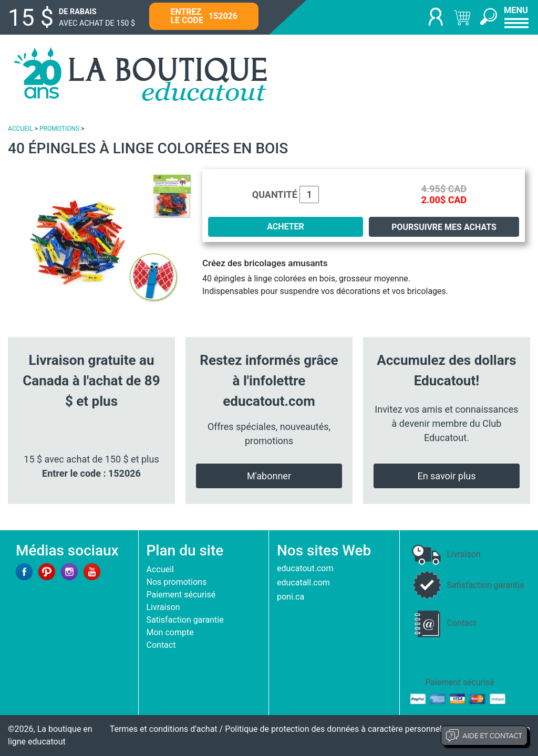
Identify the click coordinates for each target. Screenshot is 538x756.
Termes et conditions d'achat (164, 729)
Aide (484, 736)
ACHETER (286, 227)
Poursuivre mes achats (444, 227)
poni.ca (291, 597)
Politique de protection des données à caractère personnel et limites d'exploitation (377, 729)
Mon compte (170, 632)
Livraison (163, 607)
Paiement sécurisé (181, 595)
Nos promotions (177, 582)
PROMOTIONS (59, 129)
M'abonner (269, 476)
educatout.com (305, 568)
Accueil (160, 569)
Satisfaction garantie (185, 620)
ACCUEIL (20, 129)
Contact (161, 645)
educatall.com (303, 582)
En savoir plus (446, 476)
